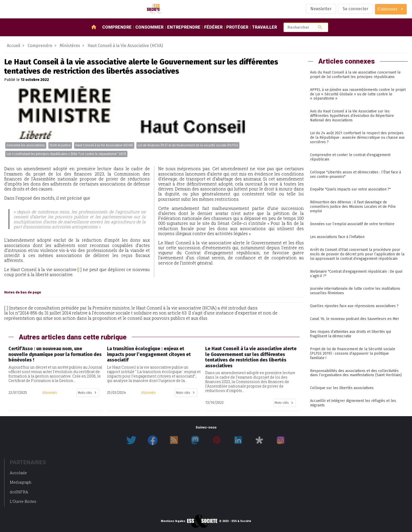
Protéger (237, 27)
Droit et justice (60, 145)
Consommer (149, 27)
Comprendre (117, 27)
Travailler (264, 27)
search (320, 27)
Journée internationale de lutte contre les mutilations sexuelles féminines (355, 291)
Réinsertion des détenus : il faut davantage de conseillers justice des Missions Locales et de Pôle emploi (353, 207)
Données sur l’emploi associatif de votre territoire (352, 224)
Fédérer (213, 27)
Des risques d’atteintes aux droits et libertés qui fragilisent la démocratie (351, 334)
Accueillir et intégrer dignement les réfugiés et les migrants (353, 403)
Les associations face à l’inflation (337, 237)
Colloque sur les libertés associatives (342, 388)
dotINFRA (19, 492)
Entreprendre (184, 27)
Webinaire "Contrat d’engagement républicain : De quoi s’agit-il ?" (356, 274)
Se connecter (356, 9)
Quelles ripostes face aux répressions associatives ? (354, 306)
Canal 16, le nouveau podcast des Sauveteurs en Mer (355, 319)
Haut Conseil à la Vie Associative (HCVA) (104, 145)
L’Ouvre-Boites (23, 501)
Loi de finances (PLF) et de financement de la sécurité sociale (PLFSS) (188, 145)
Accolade (18, 473)
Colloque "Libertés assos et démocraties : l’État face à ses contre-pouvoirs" (356, 174)
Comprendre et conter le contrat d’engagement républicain (350, 157)
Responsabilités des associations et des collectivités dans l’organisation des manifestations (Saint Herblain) (356, 373)
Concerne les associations (26, 145)
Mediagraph (21, 482)
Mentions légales (173, 521)
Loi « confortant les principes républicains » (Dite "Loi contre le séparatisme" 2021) (66, 154)
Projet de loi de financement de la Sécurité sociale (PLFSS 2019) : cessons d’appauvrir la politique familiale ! (353, 353)
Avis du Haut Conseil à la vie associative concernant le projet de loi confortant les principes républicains (355, 75)
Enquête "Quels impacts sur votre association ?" (350, 189)
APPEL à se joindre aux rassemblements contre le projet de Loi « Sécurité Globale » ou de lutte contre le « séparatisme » (358, 94)
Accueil (14, 46)
